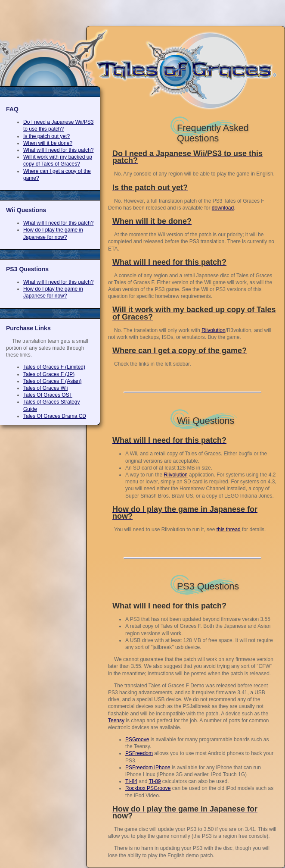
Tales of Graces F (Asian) (52, 381)
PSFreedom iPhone (148, 768)
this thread (229, 530)
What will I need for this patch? (58, 150)
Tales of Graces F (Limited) (54, 367)
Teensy (116, 721)
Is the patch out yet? (46, 136)
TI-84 (131, 781)
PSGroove (137, 740)
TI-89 (155, 781)
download (223, 208)
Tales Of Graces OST (48, 395)
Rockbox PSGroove (148, 788)
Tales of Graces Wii (45, 388)
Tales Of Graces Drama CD (55, 416)
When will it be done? (48, 143)
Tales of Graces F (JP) (49, 374)
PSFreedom (139, 753)
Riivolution (213, 330)
